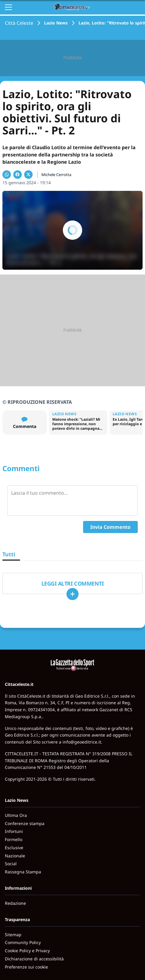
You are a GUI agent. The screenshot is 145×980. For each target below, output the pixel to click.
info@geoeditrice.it (82, 742)
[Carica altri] (72, 594)
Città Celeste (19, 23)
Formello (14, 839)
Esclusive (14, 848)
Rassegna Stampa (23, 872)
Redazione (15, 903)
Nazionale (15, 856)
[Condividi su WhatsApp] (7, 175)
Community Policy (23, 942)
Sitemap (13, 935)
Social (11, 864)
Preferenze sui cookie (26, 967)
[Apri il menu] (8, 7)
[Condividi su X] (28, 175)
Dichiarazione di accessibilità (34, 959)
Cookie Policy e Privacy (27, 951)
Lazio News (56, 23)
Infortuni (14, 831)
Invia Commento (110, 527)
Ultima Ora (16, 815)
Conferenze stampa (25, 823)
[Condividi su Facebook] (18, 175)
